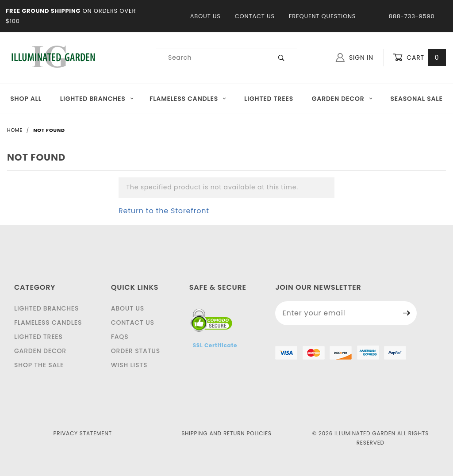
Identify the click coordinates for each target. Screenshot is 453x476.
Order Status (136, 351)
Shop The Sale (39, 365)
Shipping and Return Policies (226, 433)
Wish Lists (129, 365)
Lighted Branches (97, 99)
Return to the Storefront (164, 211)
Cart (419, 58)
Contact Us (255, 16)
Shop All (26, 99)
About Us (205, 16)
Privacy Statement (83, 433)
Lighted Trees (269, 99)
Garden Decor (342, 99)
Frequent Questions (322, 16)
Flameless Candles (188, 99)
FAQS (120, 337)
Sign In (355, 58)
